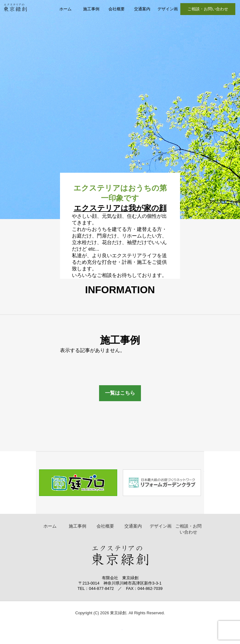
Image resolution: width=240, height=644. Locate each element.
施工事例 (91, 9)
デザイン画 (168, 9)
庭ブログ (78, 483)
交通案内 (142, 9)
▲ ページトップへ (114, 633)
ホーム (65, 9)
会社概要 (117, 9)
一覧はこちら (120, 393)
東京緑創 (15, 14)
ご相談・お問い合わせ (208, 9)
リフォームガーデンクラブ (162, 483)
